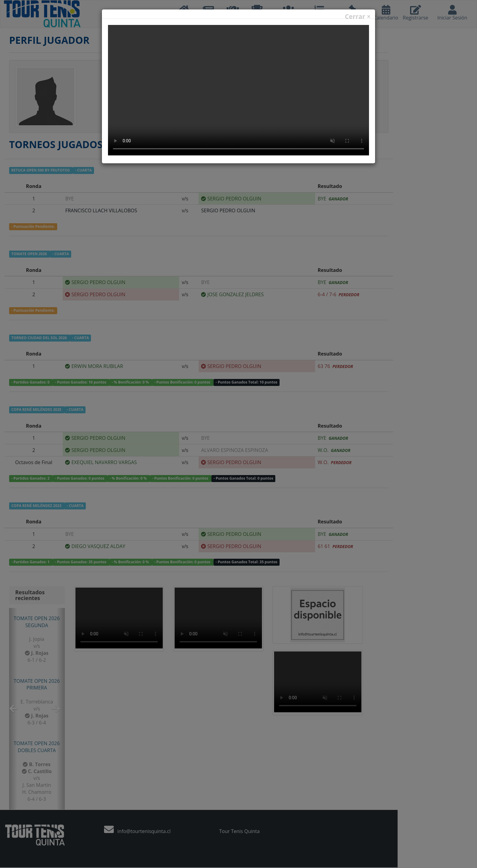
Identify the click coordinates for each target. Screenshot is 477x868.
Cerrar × (358, 17)
